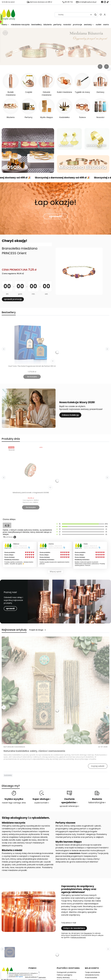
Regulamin (88, 933)
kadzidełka (8, 775)
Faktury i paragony (65, 975)
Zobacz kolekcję (70, 415)
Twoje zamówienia (92, 972)
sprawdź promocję (13, 299)
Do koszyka (32, 377)
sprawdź (55, 216)
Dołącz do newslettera (74, 928)
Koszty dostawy (63, 978)
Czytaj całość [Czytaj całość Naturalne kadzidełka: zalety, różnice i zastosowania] (98, 766)
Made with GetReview (31, 977)
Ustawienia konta (92, 975)
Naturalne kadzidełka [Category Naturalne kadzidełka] (14, 747)
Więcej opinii (56, 572)
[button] (95, 15)
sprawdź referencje (69, 806)
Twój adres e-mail (69, 923)
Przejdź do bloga (38, 630)
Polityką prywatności (78, 937)
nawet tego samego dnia (14, 803)
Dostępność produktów (67, 972)
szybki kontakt (41, 803)
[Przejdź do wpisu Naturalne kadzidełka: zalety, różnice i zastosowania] (55, 690)
